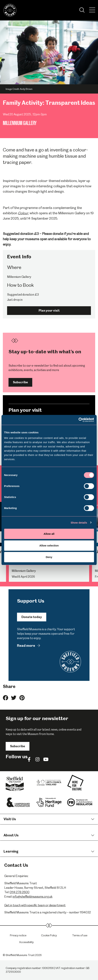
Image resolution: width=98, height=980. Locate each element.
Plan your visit (49, 311)
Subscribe (20, 382)
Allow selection (49, 545)
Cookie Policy (49, 935)
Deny (49, 557)
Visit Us (10, 819)
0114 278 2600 (19, 892)
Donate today (32, 617)
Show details (79, 523)
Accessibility (26, 942)
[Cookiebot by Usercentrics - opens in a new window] (78, 420)
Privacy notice (18, 935)
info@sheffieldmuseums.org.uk (33, 897)
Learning (11, 851)
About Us (11, 835)
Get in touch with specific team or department (35, 905)
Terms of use (80, 935)
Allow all (49, 534)
